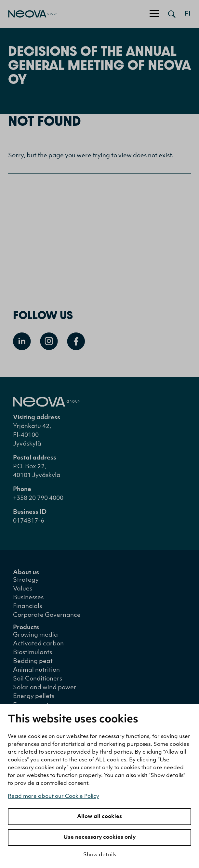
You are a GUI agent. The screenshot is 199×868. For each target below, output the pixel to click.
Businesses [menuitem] (28, 598)
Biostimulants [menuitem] (33, 653)
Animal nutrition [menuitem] (36, 670)
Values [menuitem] (23, 589)
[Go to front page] (28, 14)
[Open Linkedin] (22, 341)
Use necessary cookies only (99, 837)
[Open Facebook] (76, 341)
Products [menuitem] (26, 628)
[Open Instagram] (49, 341)
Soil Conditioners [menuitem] (38, 679)
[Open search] (172, 14)
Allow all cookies (99, 817)
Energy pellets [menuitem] (34, 697)
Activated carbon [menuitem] (38, 644)
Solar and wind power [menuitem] (45, 688)
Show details (100, 855)
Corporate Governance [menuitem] (47, 615)
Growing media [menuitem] (35, 635)
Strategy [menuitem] (26, 580)
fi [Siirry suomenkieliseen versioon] (188, 14)
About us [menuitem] (26, 573)
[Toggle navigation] (154, 14)
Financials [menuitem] (27, 607)
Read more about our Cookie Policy (53, 797)
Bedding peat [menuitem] (33, 661)
